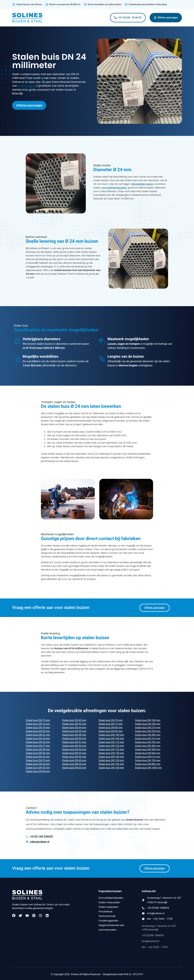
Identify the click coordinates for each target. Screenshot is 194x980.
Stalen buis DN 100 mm (111, 735)
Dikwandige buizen (142, 184)
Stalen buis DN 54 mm (74, 749)
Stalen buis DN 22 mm (38, 735)
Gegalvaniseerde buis (111, 925)
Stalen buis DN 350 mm (148, 742)
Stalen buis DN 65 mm (74, 768)
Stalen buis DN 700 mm (148, 760)
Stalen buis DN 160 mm (111, 764)
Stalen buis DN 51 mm (74, 742)
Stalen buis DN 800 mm (148, 764)
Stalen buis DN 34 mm (38, 764)
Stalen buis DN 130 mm (111, 753)
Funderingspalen (108, 921)
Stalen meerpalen (109, 902)
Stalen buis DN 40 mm (74, 720)
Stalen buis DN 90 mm (111, 731)
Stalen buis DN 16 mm (38, 724)
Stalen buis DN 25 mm (38, 742)
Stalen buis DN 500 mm (148, 749)
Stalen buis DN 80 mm (111, 728)
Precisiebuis (105, 912)
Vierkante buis (107, 916)
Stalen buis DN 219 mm (148, 728)
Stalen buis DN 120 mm (111, 746)
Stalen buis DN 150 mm (111, 760)
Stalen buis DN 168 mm (111, 768)
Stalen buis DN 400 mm (148, 746)
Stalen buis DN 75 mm (111, 724)
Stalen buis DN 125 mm (111, 749)
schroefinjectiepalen (114, 188)
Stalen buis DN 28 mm (38, 749)
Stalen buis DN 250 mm (148, 731)
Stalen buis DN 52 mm (74, 746)
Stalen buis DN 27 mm (38, 746)
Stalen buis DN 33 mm (38, 760)
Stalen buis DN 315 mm (148, 739)
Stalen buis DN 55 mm (74, 753)
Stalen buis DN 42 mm (74, 724)
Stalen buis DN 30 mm (38, 753)
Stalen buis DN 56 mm (74, 757)
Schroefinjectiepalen (111, 898)
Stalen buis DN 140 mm (111, 757)
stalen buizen (27, 86)
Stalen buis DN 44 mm (74, 728)
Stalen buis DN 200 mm (148, 724)
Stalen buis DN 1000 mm (148, 768)
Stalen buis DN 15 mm (38, 720)
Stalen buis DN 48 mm (74, 735)
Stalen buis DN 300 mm (148, 735)
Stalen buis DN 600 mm (148, 753)
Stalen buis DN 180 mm (148, 720)
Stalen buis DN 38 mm (38, 771)
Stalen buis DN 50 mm (74, 739)
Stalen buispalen (108, 907)
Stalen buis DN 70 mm (111, 720)
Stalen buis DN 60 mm (74, 760)
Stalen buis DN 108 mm (111, 739)
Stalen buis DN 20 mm (38, 731)
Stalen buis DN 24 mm (38, 739)
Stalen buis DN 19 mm (38, 728)
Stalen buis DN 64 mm (74, 764)
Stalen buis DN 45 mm (74, 731)
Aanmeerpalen (108, 930)
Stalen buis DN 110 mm (111, 742)
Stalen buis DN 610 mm (148, 757)
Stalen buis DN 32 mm (38, 757)
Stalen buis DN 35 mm (38, 768)
